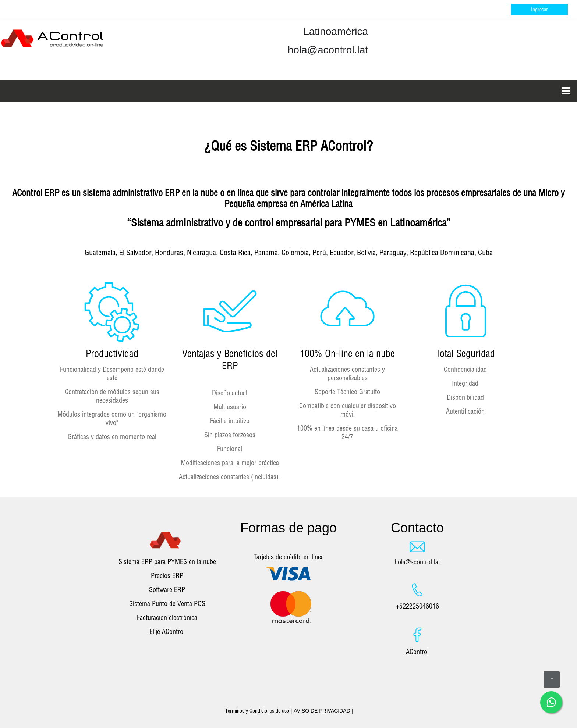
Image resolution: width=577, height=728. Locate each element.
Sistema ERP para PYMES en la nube (167, 562)
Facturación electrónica (167, 618)
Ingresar (539, 10)
